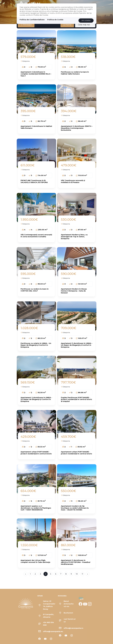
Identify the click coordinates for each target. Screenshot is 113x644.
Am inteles (86, 20)
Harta (67, 25)
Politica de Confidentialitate (32, 20)
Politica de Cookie (55, 20)
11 (82, 574)
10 (77, 574)
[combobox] (85, 25)
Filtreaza (26, 25)
